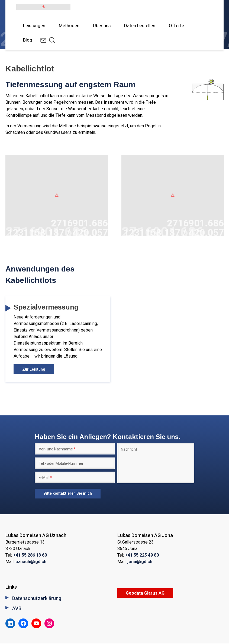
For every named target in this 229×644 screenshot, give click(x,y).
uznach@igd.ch (31, 562)
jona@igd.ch (140, 562)
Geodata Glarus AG (145, 594)
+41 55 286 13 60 (30, 556)
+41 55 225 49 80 (142, 556)
